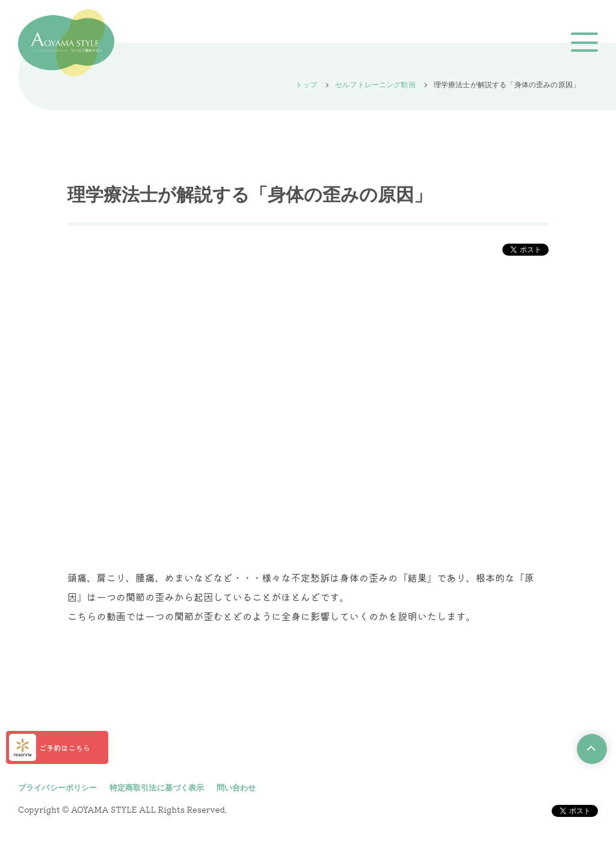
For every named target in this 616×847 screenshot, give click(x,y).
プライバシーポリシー (58, 788)
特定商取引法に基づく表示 (157, 788)
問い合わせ (236, 788)
